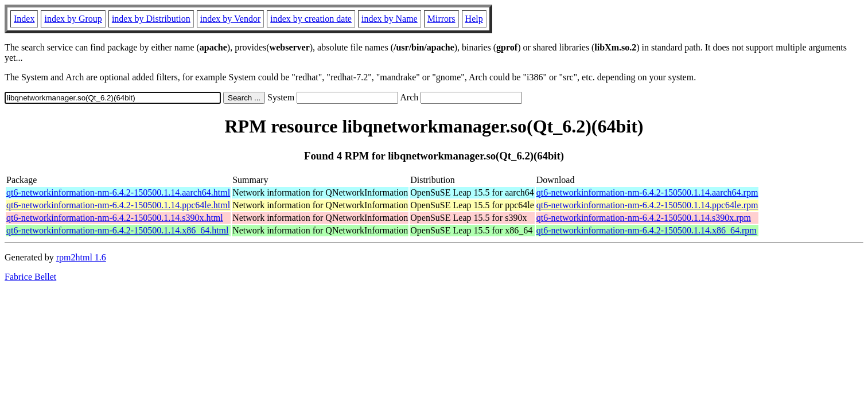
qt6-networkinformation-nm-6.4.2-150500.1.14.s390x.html (115, 218)
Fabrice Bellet (30, 277)
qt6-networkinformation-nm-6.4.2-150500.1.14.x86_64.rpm (647, 230)
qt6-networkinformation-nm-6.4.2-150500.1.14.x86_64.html (118, 230)
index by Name (390, 19)
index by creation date (311, 19)
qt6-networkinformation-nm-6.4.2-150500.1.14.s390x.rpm (644, 218)
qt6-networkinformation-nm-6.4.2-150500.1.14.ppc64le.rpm (647, 205)
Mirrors (441, 19)
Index (24, 19)
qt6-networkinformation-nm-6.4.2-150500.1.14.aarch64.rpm (647, 192)
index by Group (73, 19)
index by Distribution (151, 19)
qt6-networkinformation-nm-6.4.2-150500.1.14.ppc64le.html (118, 205)
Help (474, 19)
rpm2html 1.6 (81, 257)
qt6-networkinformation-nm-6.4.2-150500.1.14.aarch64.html (118, 192)
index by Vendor (230, 19)
